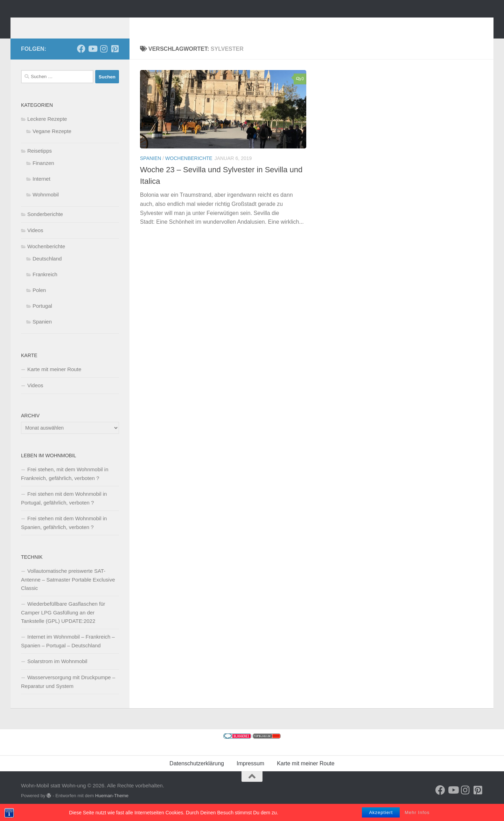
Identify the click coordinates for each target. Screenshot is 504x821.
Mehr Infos (417, 812)
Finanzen (43, 173)
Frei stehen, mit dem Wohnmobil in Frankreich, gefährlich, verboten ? (65, 484)
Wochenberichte (189, 169)
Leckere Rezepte (47, 129)
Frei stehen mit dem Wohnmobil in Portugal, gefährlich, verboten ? (64, 509)
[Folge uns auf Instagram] (104, 59)
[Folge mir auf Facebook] (81, 59)
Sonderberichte (45, 225)
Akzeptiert (381, 812)
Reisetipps (40, 161)
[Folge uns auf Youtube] (92, 59)
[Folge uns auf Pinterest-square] (115, 59)
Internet (41, 189)
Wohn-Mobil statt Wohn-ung (117, 24)
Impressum (250, 774)
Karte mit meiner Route (54, 380)
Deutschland (47, 269)
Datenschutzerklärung (197, 774)
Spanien (150, 169)
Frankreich (45, 285)
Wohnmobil (46, 205)
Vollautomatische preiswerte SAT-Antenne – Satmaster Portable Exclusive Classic (68, 590)
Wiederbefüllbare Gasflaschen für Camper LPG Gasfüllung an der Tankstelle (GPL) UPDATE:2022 (63, 623)
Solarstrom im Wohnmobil (57, 672)
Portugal (42, 316)
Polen (39, 301)
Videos (35, 241)
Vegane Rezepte (52, 142)
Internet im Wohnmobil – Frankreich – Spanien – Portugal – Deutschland (68, 652)
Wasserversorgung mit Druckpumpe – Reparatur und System (68, 692)
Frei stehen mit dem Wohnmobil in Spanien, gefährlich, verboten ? (64, 533)
